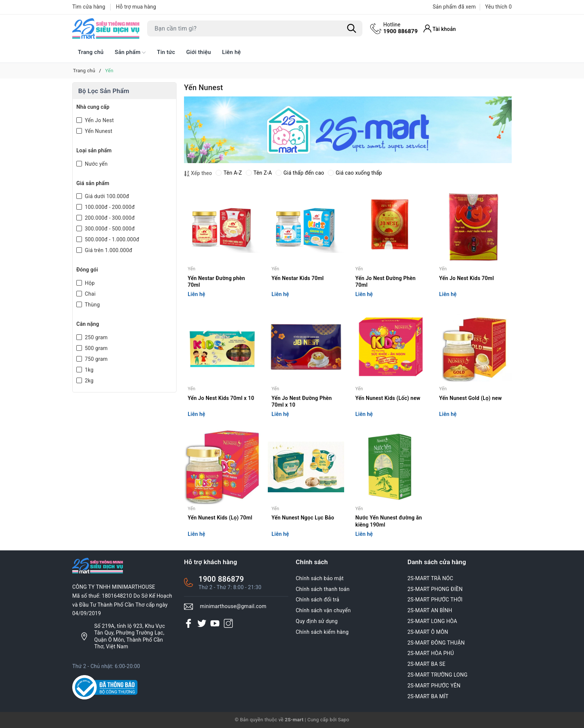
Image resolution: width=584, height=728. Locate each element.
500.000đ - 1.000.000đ (111, 239)
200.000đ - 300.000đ (109, 218)
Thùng (92, 305)
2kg (88, 381)
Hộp (89, 283)
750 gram (96, 359)
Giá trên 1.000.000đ (108, 250)
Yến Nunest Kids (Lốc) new (388, 398)
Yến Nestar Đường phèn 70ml (216, 282)
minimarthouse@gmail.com (233, 606)
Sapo (344, 720)
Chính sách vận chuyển (323, 610)
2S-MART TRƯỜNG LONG (437, 675)
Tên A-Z (229, 173)
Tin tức (166, 52)
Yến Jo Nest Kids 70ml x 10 (221, 398)
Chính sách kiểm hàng (322, 632)
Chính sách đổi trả (318, 600)
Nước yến (96, 164)
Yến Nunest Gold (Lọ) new (470, 398)
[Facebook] (188, 623)
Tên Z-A (259, 173)
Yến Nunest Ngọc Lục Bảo (303, 518)
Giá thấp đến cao (300, 173)
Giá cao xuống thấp (355, 173)
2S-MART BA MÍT (428, 696)
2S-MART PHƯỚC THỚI (435, 600)
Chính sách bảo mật (320, 578)
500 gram (96, 348)
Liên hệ (231, 52)
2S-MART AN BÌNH (430, 610)
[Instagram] (228, 623)
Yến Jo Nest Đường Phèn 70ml (385, 282)
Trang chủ (91, 52)
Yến (192, 269)
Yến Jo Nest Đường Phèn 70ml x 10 (302, 401)
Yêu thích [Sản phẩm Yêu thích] (499, 7)
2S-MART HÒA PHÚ (431, 653)
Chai (90, 294)
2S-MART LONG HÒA (432, 621)
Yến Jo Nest (99, 120)
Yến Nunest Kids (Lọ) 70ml (220, 518)
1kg (88, 370)
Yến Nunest (98, 131)
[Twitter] (202, 623)
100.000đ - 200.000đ (109, 207)
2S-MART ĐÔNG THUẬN (436, 643)
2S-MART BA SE (426, 664)
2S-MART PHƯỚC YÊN (434, 686)
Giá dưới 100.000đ (106, 196)
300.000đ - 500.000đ (109, 229)
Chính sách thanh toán (323, 589)
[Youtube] (215, 623)
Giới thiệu (199, 52)
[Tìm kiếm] (352, 29)
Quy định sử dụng (317, 621)
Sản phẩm (130, 53)
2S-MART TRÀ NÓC (430, 578)
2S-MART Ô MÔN (428, 632)
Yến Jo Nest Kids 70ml (466, 278)
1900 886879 (401, 28)
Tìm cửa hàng (89, 7)
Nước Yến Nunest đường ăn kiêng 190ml (389, 521)
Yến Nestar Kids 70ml (298, 278)
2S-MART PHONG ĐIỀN (435, 589)
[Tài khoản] (440, 28)
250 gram (96, 337)
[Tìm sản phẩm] (255, 28)
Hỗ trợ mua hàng (136, 7)
